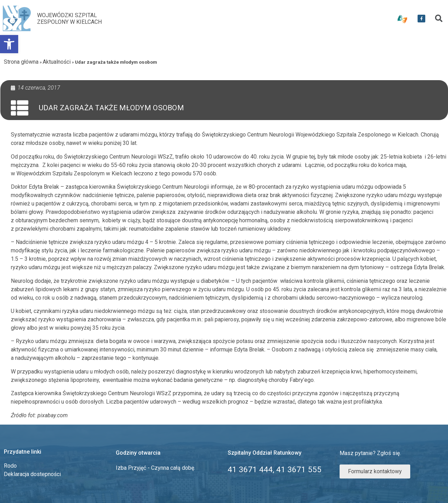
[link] (9, 44)
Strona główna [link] (21, 62)
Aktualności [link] (57, 62)
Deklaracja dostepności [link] (32, 474)
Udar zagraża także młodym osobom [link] (112, 108)
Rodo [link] (10, 466)
